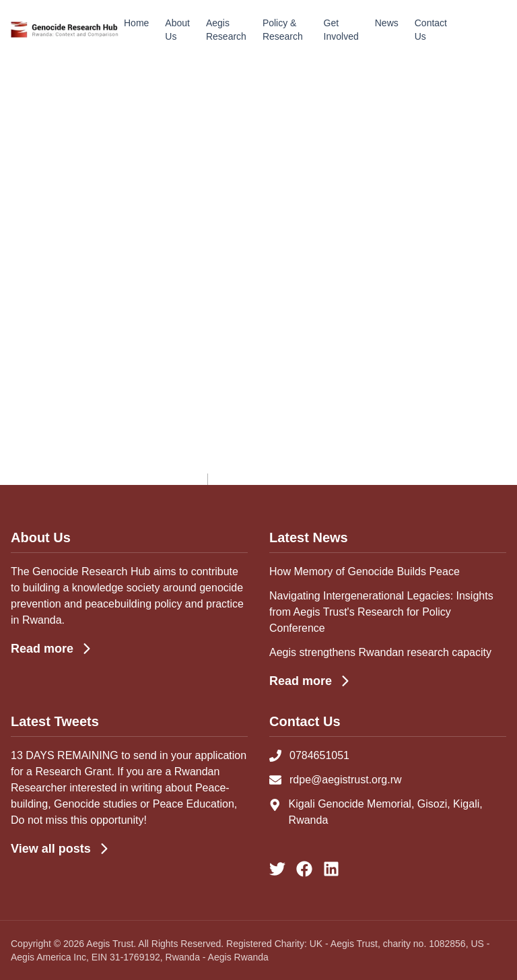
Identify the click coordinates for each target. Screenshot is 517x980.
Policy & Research (283, 30)
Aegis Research (226, 30)
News (387, 23)
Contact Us (431, 30)
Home (136, 23)
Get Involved (341, 30)
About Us (177, 30)
